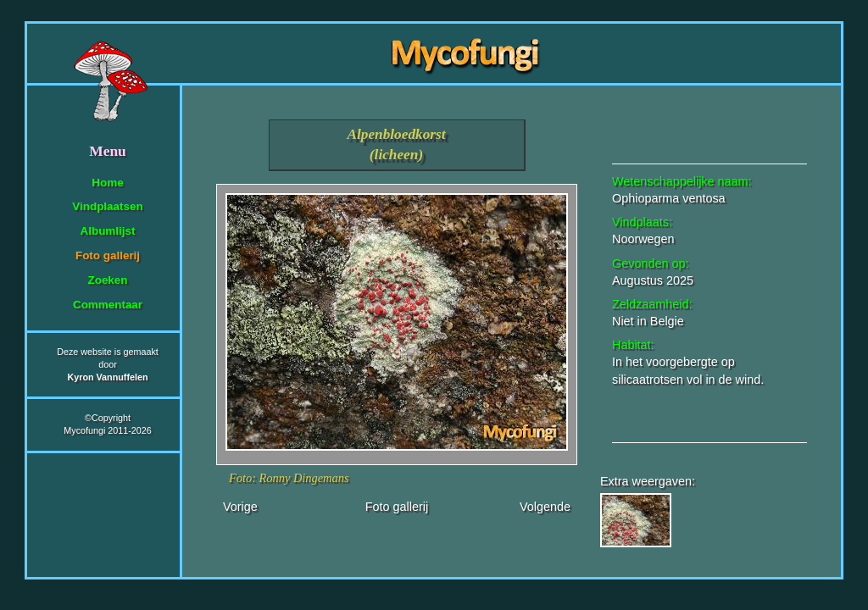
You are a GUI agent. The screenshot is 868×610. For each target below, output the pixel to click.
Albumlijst (108, 231)
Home (107, 183)
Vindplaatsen (107, 206)
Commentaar (108, 305)
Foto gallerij (108, 255)
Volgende (545, 507)
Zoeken (107, 280)
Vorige (240, 507)
